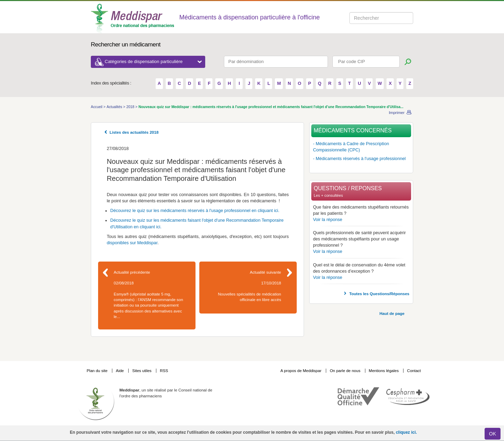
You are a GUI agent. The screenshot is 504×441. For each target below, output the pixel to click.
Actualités (115, 107)
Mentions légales (384, 371)
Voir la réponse (328, 220)
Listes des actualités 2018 (134, 132)
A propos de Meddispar (301, 371)
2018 (131, 107)
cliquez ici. (406, 432)
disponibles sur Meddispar (132, 243)
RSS (164, 371)
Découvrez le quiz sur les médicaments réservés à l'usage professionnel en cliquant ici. (195, 211)
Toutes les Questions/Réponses (379, 294)
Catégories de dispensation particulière (153, 61)
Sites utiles (142, 371)
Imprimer (397, 113)
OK (493, 434)
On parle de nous (345, 371)
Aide (120, 371)
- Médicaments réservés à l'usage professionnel (359, 159)
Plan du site (98, 371)
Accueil (97, 107)
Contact (414, 371)
